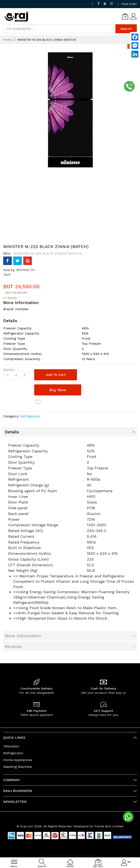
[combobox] (59, 29)
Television (11, 746)
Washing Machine (18, 767)
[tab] (70, 432)
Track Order (129, 4)
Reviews (13, 646)
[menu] (14, 862)
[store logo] (16, 16)
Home (7, 40)
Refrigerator (31, 416)
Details (12, 432)
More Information (23, 636)
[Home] (70, 860)
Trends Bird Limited (109, 826)
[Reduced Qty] (7, 375)
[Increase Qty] (25, 375)
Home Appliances (18, 760)
